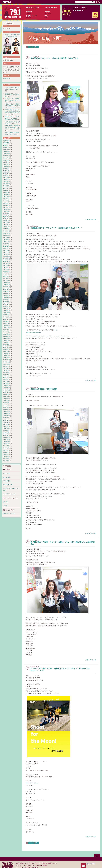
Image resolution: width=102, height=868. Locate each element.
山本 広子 (6, 506)
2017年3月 (6, 379)
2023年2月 (6, 227)
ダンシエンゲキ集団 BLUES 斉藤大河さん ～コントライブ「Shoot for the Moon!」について (60, 670)
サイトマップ (19, 866)
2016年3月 (6, 405)
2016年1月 (6, 409)
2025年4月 (6, 171)
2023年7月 (6, 216)
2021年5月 (6, 272)
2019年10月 (7, 313)
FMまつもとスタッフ (9, 514)
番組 (95, 219)
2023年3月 (6, 225)
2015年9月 (6, 418)
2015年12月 (7, 412)
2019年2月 (6, 330)
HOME (17, 863)
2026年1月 (6, 152)
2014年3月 (6, 457)
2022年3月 (6, 250)
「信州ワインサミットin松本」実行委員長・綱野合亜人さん (12, 100)
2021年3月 (6, 276)
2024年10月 (7, 184)
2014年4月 (6, 455)
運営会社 (22, 863)
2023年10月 (7, 210)
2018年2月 (6, 356)
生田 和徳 (6, 502)
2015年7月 (6, 422)
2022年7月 (6, 242)
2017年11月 (7, 362)
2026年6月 (6, 141)
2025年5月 (6, 169)
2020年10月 (7, 287)
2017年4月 (6, 377)
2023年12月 (7, 205)
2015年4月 (6, 429)
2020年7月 (6, 293)
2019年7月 (6, 319)
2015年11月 (7, 414)
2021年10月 (7, 261)
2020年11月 (7, 285)
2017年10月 (7, 364)
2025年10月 (7, 158)
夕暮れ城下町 (89, 219)
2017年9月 (6, 366)
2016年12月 (7, 386)
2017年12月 (7, 360)
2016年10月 (7, 390)
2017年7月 (6, 371)
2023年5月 (6, 220)
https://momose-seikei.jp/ (33, 332)
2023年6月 (6, 218)
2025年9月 (6, 160)
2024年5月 (6, 195)
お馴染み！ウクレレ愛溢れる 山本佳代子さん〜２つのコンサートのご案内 (12, 106)
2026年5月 (6, 143)
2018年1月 (6, 358)
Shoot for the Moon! (32, 783)
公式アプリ (55, 863)
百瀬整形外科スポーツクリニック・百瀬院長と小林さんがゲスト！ (57, 228)
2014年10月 (7, 442)
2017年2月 (6, 381)
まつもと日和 (7, 477)
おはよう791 (7, 473)
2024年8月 (6, 188)
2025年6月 (6, 167)
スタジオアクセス (29, 863)
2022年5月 (6, 246)
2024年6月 (6, 192)
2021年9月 (6, 263)
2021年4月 (6, 274)
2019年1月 (6, 332)
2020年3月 (6, 302)
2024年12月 (7, 180)
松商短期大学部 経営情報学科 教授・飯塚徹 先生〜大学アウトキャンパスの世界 (12, 127)
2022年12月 (7, 231)
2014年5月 (6, 452)
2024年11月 (7, 182)
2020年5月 (6, 298)
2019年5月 (6, 323)
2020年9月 (6, 289)
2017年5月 (6, 375)
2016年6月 (6, 399)
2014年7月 (6, 448)
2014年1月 (6, 461)
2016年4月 (6, 403)
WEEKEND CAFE (8, 485)
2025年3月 (6, 173)
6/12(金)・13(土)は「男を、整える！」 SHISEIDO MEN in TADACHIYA (12, 118)
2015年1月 (6, 435)
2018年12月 (7, 334)
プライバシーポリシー (29, 866)
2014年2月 (6, 459)
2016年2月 (6, 407)
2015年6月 (6, 424)
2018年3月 (6, 354)
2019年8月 (6, 317)
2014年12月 (7, 437)
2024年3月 (6, 199)
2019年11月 (7, 311)
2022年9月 (6, 237)
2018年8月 (6, 343)
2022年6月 (6, 244)
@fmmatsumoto (91, 864)
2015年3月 (6, 431)
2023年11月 (7, 208)
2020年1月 (6, 306)
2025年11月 (7, 156)
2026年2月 (6, 149)
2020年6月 (6, 296)
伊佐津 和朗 (13, 35)
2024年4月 (6, 197)
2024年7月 (6, 190)
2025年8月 (6, 162)
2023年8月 (6, 214)
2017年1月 (6, 384)
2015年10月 (7, 416)
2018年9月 (6, 341)
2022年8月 (6, 240)
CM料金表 (48, 863)
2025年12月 (7, 154)
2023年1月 (6, 229)
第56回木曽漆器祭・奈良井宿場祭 (44, 389)
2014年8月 (6, 446)
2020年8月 (6, 291)
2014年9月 (6, 444)
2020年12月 (7, 283)
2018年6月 (6, 347)
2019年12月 (7, 308)
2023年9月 (6, 212)
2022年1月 (6, 255)
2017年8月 (6, 369)
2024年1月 (6, 203)
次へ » (37, 47)
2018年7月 (6, 345)
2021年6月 (6, 270)
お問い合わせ (38, 866)
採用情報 (45, 866)
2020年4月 (6, 300)
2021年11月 (7, 259)
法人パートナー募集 (40, 863)
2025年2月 (6, 175)
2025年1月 (6, 177)
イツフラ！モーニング (9, 494)
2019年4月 (6, 326)
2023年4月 (6, 222)
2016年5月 (6, 401)
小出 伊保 (6, 35)
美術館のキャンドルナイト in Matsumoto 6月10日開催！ (12, 95)
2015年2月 (6, 433)
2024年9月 (6, 186)
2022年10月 (7, 235)
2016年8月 (6, 394)
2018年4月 (6, 351)
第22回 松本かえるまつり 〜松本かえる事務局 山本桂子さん (54, 58)
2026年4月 (6, 145)
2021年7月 (6, 268)
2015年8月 (6, 420)
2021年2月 (6, 278)
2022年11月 (7, 233)
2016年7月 (6, 396)
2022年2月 (6, 253)
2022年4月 (6, 248)
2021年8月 (6, 265)
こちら (55, 330)
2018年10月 (7, 339)
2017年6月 (6, 373)
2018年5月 (6, 349)
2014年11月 (7, 439)
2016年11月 (7, 388)
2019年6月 (6, 321)
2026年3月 (6, 147)
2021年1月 (6, 280)
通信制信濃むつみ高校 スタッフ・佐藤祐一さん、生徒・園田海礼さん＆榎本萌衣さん (63, 543)
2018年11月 (7, 336)
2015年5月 (6, 427)
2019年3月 (6, 328)
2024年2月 (6, 201)
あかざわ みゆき (13, 36)
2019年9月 (6, 315)
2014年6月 (6, 450)
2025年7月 (6, 165)
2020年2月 (6, 304)
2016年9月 (6, 392)
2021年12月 (7, 257)
